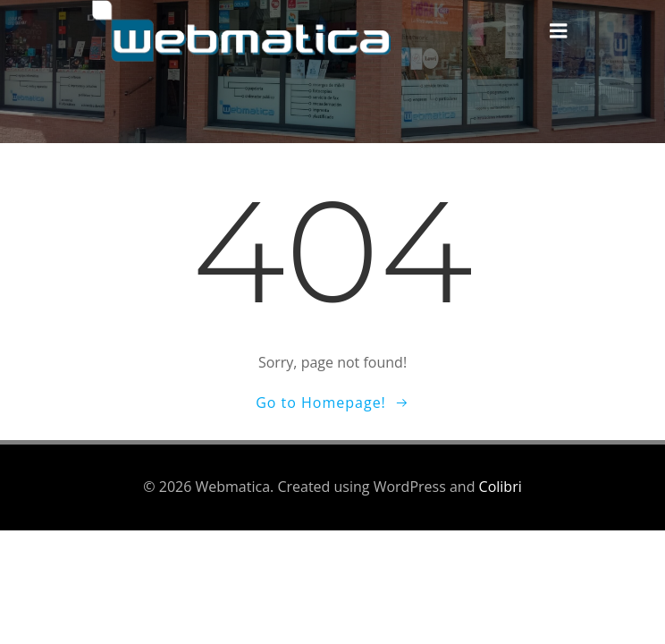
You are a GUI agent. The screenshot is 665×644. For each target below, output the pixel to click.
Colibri (501, 487)
